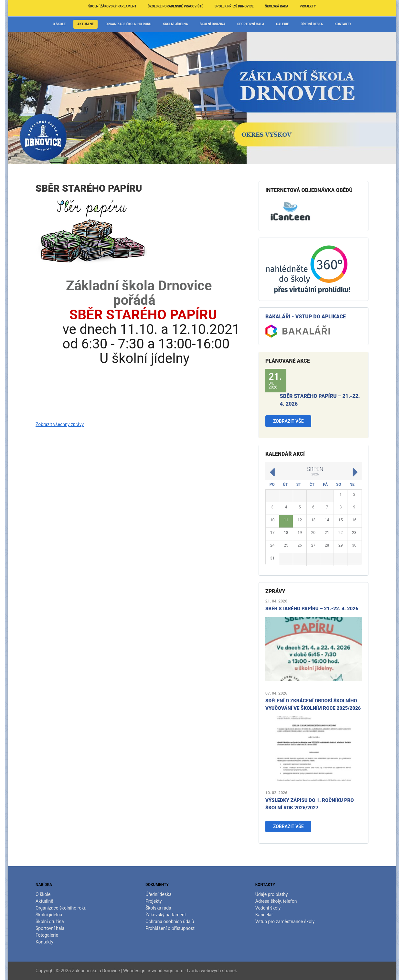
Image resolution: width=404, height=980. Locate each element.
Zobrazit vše (288, 421)
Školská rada (277, 6)
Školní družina (213, 24)
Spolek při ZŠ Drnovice (234, 6)
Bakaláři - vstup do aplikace (306, 317)
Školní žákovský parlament (112, 6)
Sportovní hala (251, 24)
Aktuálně (85, 24)
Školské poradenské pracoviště (175, 6)
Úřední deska (312, 24)
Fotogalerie (47, 935)
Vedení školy (268, 908)
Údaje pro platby (272, 894)
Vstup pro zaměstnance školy (285, 921)
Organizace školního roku (128, 24)
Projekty (308, 6)
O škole (59, 24)
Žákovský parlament (166, 915)
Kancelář (264, 915)
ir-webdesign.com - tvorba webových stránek (192, 971)
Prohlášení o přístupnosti (170, 928)
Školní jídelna (176, 24)
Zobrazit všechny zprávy (60, 424)
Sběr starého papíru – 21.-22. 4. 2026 (312, 609)
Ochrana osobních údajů (170, 921)
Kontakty (343, 24)
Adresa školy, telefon (276, 901)
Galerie (282, 24)
